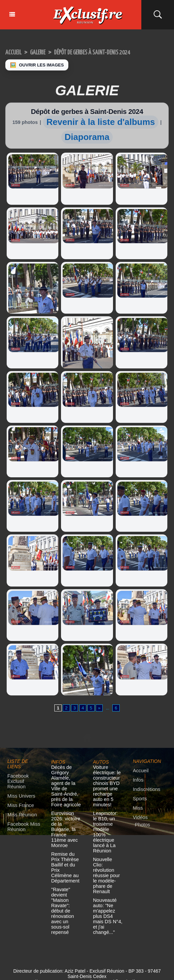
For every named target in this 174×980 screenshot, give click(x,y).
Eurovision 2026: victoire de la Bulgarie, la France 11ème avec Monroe (65, 820)
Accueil (15, 52)
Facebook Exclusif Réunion (23, 780)
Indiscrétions (145, 790)
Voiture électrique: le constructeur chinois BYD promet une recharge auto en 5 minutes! (106, 784)
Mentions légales (87, 958)
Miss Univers (20, 792)
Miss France (19, 801)
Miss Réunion (20, 810)
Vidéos (140, 818)
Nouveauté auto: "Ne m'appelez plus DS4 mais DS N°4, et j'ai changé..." (107, 886)
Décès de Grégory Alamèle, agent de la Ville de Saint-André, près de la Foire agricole (66, 784)
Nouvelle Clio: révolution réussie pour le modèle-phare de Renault (107, 856)
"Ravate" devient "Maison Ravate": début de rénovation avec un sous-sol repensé (66, 884)
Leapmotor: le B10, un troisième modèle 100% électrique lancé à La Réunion (106, 822)
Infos (138, 781)
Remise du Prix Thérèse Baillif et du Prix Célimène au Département (66, 851)
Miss (137, 808)
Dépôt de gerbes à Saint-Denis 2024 (108, 52)
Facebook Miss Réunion (22, 821)
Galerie (43, 52)
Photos (142, 825)
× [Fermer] (4, 969)
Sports (139, 799)
